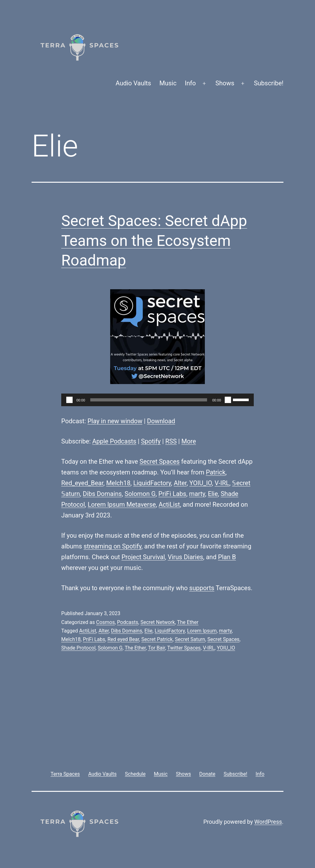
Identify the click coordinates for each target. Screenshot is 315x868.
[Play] (69, 400)
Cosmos (105, 622)
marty (197, 494)
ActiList (169, 504)
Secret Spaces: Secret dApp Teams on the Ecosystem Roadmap (154, 241)
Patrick (216, 472)
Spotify (151, 441)
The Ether (188, 622)
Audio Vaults (133, 83)
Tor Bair (157, 648)
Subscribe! (269, 83)
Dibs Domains (102, 494)
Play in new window (115, 421)
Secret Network (158, 622)
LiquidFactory (152, 483)
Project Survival (143, 557)
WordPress (268, 822)
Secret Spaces (160, 462)
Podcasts (128, 622)
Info (190, 83)
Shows (225, 83)
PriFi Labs (172, 494)
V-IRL (222, 483)
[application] (157, 400)
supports (202, 588)
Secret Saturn (190, 639)
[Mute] (228, 400)
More (189, 441)
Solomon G (140, 494)
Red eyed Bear (123, 639)
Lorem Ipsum (202, 631)
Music (168, 83)
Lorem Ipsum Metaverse (122, 504)
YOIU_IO (201, 483)
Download (161, 421)
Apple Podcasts (114, 441)
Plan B (227, 557)
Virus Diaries (185, 557)
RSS (171, 441)
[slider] (149, 400)
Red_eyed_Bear (82, 483)
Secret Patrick (157, 639)
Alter (180, 483)
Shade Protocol (78, 648)
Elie (213, 494)
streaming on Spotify (113, 546)
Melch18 (118, 483)
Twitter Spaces (184, 648)
